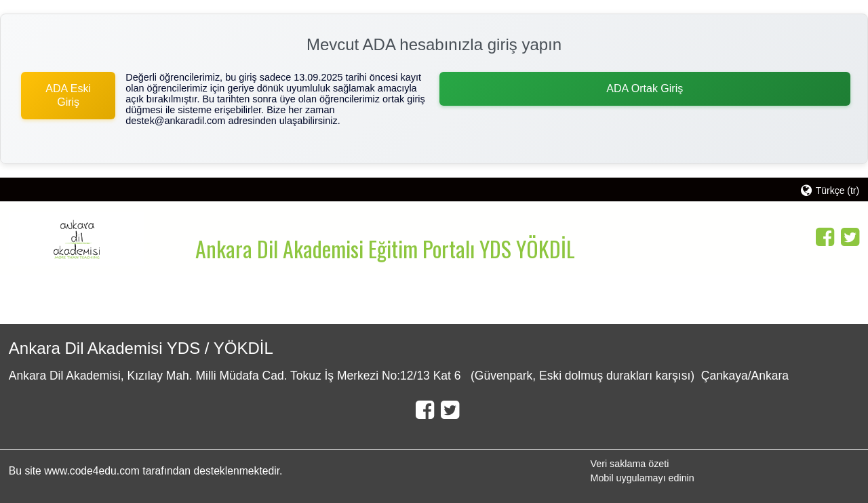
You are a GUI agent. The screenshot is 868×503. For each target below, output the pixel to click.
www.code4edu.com (93, 471)
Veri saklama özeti (629, 464)
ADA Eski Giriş (68, 95)
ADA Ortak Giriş (645, 88)
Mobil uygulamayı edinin (642, 478)
